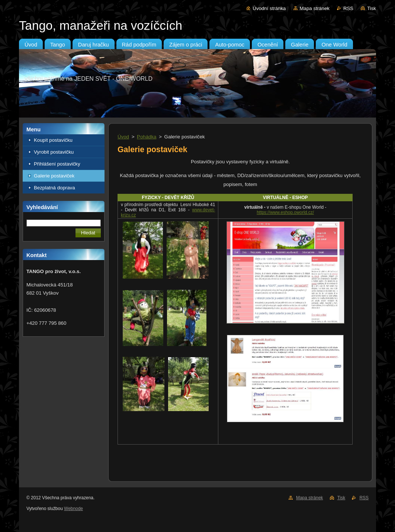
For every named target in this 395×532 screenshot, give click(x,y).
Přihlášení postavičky (57, 164)
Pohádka (147, 137)
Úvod (123, 137)
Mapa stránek (315, 8)
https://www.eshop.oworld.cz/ (285, 212)
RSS (348, 8)
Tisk (372, 8)
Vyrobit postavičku (54, 152)
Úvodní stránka (269, 8)
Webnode (73, 509)
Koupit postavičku (53, 140)
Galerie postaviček (54, 176)
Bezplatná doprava (54, 188)
